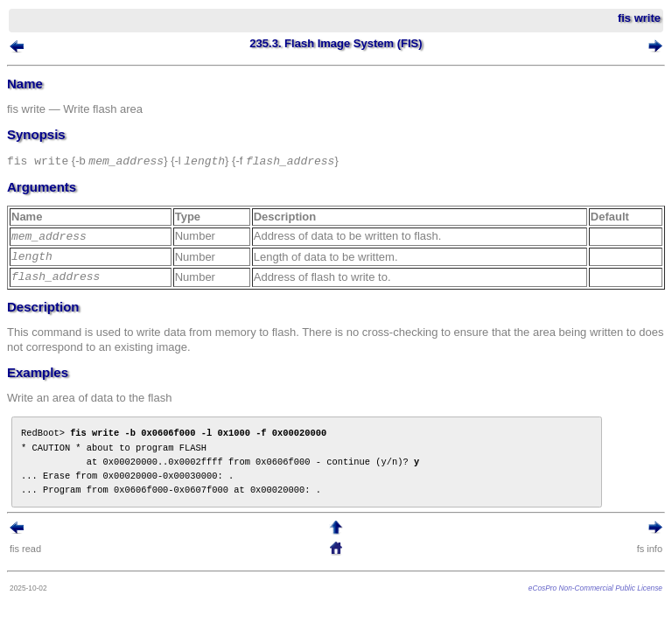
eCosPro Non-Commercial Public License (595, 588)
